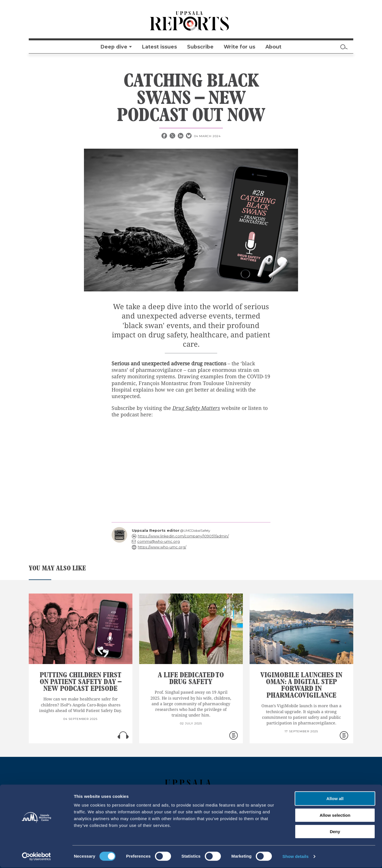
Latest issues (159, 47)
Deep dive (114, 47)
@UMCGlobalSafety (195, 531)
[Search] (344, 47)
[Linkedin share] (181, 136)
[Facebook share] (165, 136)
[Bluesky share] (189, 136)
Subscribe (200, 47)
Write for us (239, 47)
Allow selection (335, 816)
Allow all (335, 799)
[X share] (173, 136)
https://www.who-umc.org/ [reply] (162, 547)
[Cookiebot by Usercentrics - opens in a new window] (36, 857)
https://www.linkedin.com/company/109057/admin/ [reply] (183, 536)
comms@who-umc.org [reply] (158, 541)
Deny (335, 832)
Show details (296, 857)
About (273, 47)
